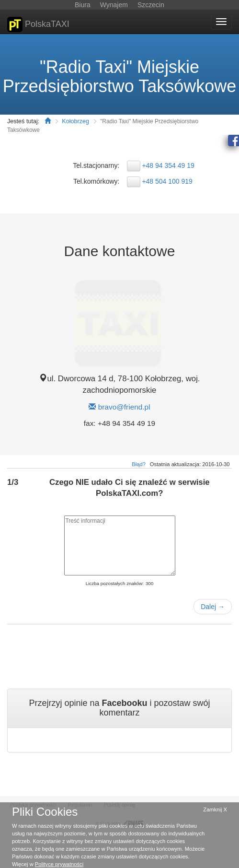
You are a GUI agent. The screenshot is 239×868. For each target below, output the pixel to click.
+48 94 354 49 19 (168, 165)
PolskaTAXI (38, 24)
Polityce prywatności (59, 864)
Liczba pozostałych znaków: (115, 583)
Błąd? (139, 464)
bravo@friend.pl (124, 407)
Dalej (213, 607)
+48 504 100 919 (167, 181)
